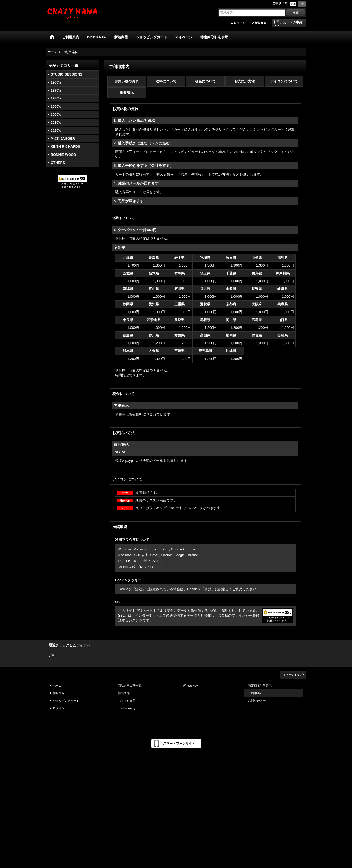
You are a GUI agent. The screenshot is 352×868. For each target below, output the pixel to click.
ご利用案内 (255, 693)
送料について (166, 81)
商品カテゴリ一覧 (130, 686)
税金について (205, 81)
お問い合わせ (257, 701)
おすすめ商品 (127, 701)
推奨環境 (127, 92)
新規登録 (261, 23)
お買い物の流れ (127, 81)
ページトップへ (296, 675)
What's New (191, 686)
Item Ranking (127, 708)
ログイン (240, 23)
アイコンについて (284, 81)
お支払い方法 (245, 81)
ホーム (57, 686)
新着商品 (124, 693)
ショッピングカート (66, 701)
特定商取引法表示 (260, 686)
